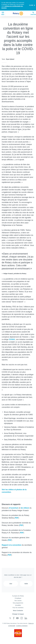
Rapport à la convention (12, 545)
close (31, 5)
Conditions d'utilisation (22, 626)
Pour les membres (18, 608)
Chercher (33, 13)
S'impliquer (18, 598)
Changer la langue (18, 614)
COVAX (12, 339)
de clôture (25, 508)
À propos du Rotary (18, 596)
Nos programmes (18, 603)
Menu (3, 13)
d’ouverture (14, 508)
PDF (17, 518)
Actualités (18, 605)
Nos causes (18, 601)
